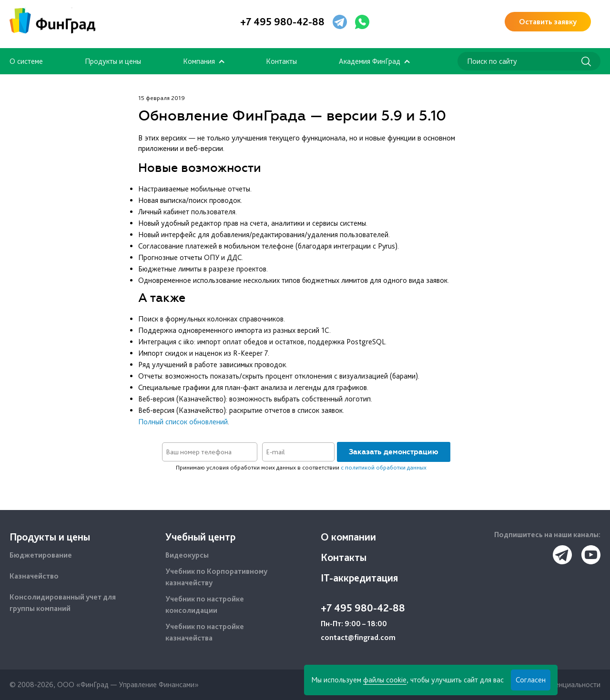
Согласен (531, 680)
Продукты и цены (113, 61)
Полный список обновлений (183, 422)
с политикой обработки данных (384, 467)
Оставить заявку (548, 22)
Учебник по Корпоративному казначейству (216, 577)
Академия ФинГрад (370, 61)
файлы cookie (385, 680)
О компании (348, 537)
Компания (199, 61)
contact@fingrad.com (358, 637)
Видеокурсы (187, 555)
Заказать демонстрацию (394, 452)
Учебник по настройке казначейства (205, 632)
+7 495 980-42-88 (282, 21)
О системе (26, 61)
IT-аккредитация (359, 578)
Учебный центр (200, 537)
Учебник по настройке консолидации (205, 605)
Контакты (281, 61)
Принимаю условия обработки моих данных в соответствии (301, 467)
